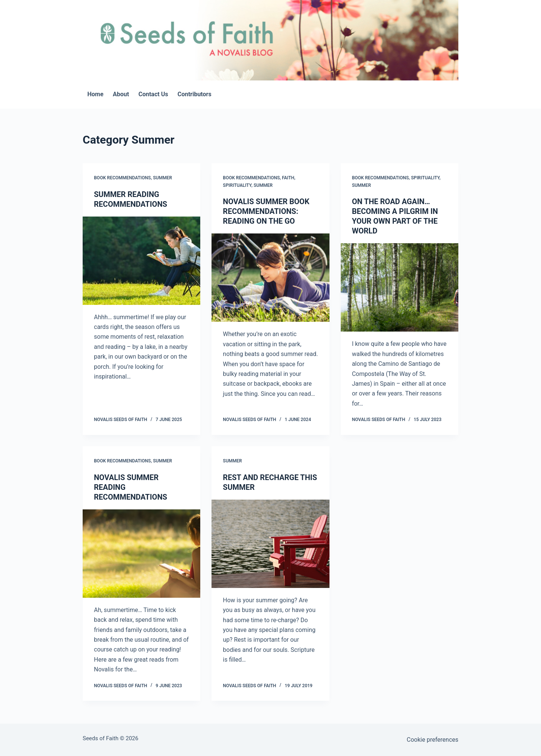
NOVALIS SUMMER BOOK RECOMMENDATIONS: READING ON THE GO (266, 211)
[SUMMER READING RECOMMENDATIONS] (141, 261)
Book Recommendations (122, 178)
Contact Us (153, 94)
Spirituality (237, 185)
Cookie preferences (433, 740)
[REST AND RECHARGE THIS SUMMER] (270, 544)
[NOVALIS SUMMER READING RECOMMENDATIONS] (141, 554)
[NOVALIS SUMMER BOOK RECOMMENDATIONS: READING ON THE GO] (270, 278)
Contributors (194, 94)
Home (96, 94)
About (121, 94)
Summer (162, 178)
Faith (288, 178)
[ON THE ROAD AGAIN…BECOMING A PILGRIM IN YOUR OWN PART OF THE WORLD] (400, 287)
